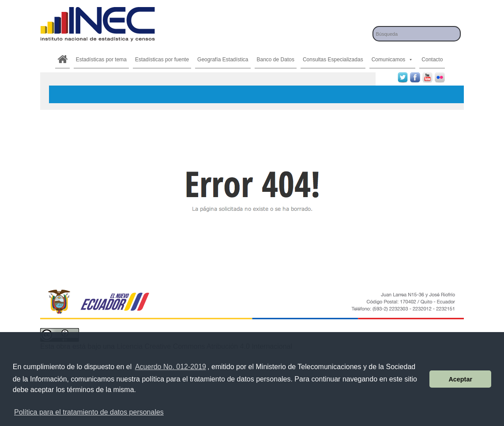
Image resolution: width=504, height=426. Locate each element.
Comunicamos (393, 60)
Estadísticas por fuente (162, 60)
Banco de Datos (276, 60)
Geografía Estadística (223, 60)
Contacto (432, 60)
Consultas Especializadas (333, 60)
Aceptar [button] (460, 379)
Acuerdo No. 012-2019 (171, 367)
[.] (62, 60)
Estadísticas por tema (101, 60)
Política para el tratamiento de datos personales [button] (89, 412)
